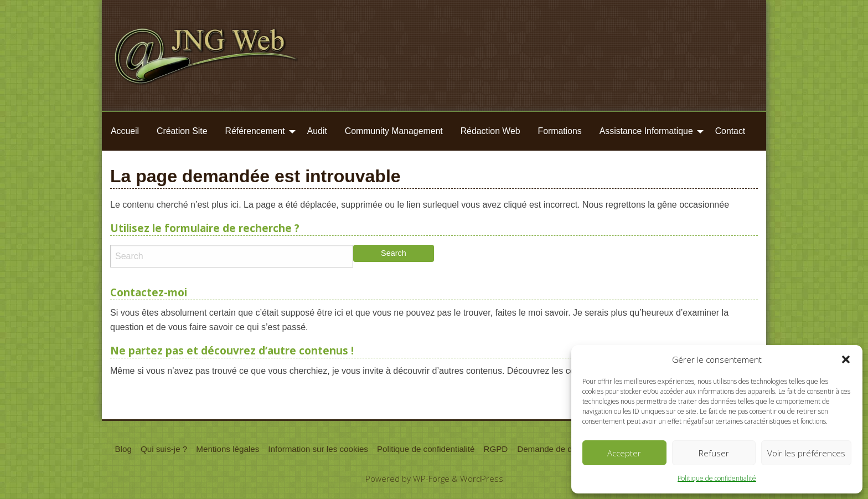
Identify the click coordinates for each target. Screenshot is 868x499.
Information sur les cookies (318, 449)
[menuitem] (125, 131)
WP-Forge (431, 479)
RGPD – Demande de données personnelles (567, 449)
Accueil (125, 131)
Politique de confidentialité (717, 478)
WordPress (482, 479)
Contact (730, 131)
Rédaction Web (490, 131)
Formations (560, 131)
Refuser (714, 453)
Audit (317, 131)
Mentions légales (228, 449)
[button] (846, 359)
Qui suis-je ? (164, 449)
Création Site (182, 131)
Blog (123, 449)
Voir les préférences (806, 453)
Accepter (624, 453)
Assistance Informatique (646, 131)
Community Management (394, 131)
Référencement (255, 131)
